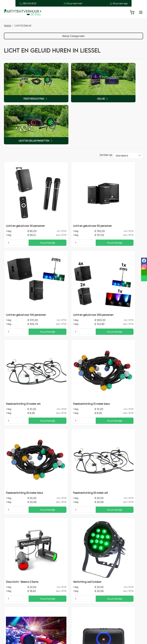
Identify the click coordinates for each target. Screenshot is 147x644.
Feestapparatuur (17, 588)
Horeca (12, 625)
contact (119, 526)
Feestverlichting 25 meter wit (71, 301)
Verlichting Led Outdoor (20, 370)
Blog (81, 595)
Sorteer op (106, 104)
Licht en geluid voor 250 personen (20, 226)
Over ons (84, 588)
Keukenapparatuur (54, 615)
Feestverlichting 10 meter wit (71, 224)
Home (7, 26)
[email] (144, 272)
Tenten (12, 575)
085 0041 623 (131, 588)
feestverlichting (40, 505)
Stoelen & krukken (54, 595)
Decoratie (13, 601)
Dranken (12, 608)
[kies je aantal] (12, 172)
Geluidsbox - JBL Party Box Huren (120, 370)
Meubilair (13, 582)
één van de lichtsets (50, 497)
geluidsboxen (18, 505)
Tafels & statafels (53, 588)
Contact (83, 575)
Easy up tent (50, 582)
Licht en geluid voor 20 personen (26, 155)
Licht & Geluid (15, 595)
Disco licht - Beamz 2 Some (117, 301)
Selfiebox (12, 439)
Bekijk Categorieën (74, 36)
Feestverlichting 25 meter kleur (25, 301)
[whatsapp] (144, 278)
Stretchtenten (51, 575)
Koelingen (49, 608)
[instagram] (125, 626)
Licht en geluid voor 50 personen (73, 155)
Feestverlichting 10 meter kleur (119, 224)
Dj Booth (58, 439)
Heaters (48, 601)
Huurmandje (33, 172)
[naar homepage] (24, 13)
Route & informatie (90, 582)
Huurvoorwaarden (89, 608)
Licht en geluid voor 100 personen (121, 155)
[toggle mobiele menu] (141, 12)
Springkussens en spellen (18, 617)
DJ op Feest (60, 370)
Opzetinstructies (89, 615)
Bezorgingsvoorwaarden (93, 601)
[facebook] (115, 626)
